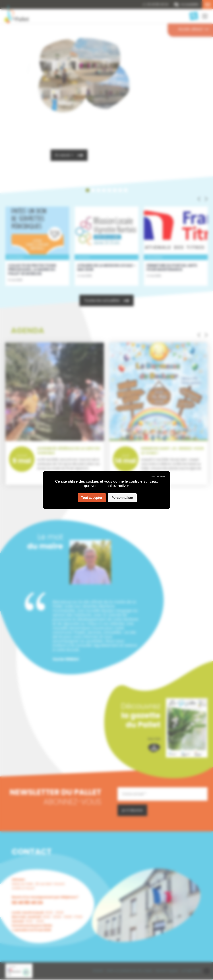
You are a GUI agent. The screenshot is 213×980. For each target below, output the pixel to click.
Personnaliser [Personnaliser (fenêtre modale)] (122, 498)
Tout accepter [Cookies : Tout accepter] (92, 498)
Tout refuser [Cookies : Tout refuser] (158, 477)
